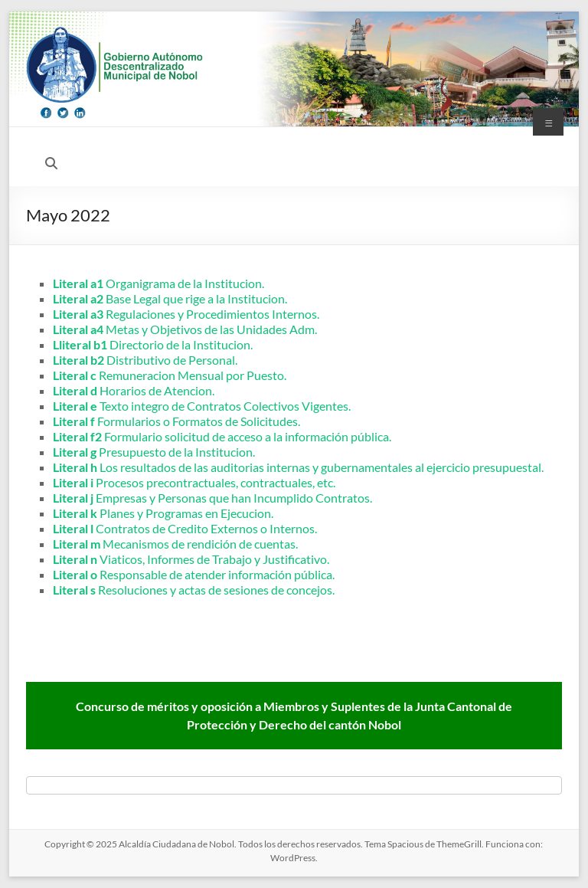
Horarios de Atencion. (134, 390)
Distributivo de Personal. (145, 360)
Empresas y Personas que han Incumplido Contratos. (212, 498)
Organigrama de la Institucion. (158, 283)
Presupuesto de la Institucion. (154, 452)
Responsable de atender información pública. (194, 574)
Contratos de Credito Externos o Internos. (185, 528)
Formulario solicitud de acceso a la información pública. (222, 436)
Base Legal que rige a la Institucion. (170, 298)
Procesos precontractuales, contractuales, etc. (194, 482)
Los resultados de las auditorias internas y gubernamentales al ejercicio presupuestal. (298, 467)
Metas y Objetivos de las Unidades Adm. (185, 329)
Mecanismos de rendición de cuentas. (175, 544)
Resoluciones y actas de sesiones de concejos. (194, 590)
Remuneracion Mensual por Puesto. (170, 375)
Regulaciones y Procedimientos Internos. (186, 314)
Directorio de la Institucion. (153, 344)
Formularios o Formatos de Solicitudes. (176, 421)
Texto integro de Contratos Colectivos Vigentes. (202, 406)
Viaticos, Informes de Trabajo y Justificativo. (191, 559)
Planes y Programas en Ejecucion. (163, 513)
